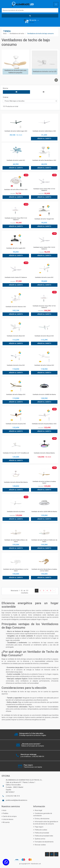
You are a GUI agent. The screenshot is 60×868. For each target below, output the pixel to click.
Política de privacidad (41, 833)
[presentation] (56, 80)
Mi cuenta (6, 822)
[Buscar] (30, 10)
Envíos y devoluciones (41, 819)
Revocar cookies (39, 845)
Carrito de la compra (9, 816)
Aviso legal (38, 810)
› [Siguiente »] (54, 591)
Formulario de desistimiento (43, 842)
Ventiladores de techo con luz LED (45, 72)
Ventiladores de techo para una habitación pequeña (15, 71)
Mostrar (6, 88)
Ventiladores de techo (17, 34)
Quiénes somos (39, 839)
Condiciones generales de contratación (43, 814)
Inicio (5, 34)
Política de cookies (40, 830)
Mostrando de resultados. (20, 592)
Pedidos (5, 813)
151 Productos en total (10, 106)
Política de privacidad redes (43, 836)
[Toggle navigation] (56, 4)
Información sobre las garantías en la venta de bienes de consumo (46, 823)
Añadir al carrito (44, 139)
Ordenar (6, 97)
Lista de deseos (7, 819)
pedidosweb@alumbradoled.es (17, 800)
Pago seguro (38, 827)
